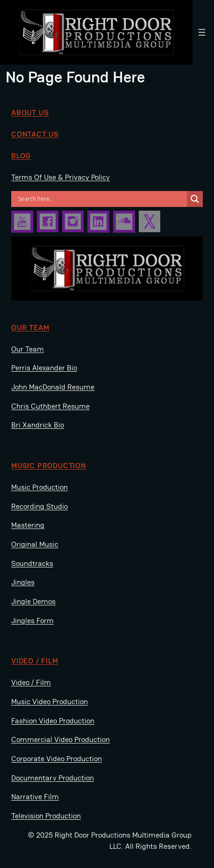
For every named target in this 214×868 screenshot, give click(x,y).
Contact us (35, 134)
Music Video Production (50, 702)
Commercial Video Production (61, 739)
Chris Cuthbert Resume (50, 406)
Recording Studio (39, 506)
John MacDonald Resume (53, 387)
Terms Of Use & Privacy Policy (61, 177)
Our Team (30, 327)
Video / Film (31, 682)
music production (49, 466)
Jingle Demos (33, 601)
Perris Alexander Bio (44, 368)
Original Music (35, 544)
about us (30, 113)
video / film (35, 661)
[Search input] (101, 199)
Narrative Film (35, 797)
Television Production (46, 816)
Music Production (39, 487)
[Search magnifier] (195, 199)
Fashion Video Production (53, 721)
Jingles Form (32, 621)
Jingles (23, 582)
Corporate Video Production (57, 759)
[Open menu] (202, 32)
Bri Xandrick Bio (38, 425)
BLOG (21, 156)
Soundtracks (32, 563)
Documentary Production (53, 778)
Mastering (28, 525)
